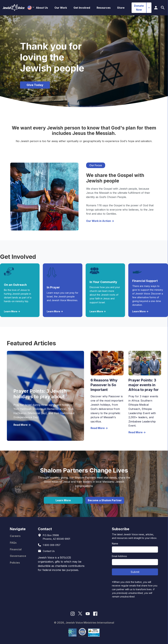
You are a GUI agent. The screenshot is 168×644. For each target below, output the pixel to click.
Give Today (35, 85)
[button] (42, 8)
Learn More (63, 500)
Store (121, 8)
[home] (14, 8)
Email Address (119, 556)
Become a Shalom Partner (105, 500)
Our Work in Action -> (100, 221)
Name (115, 544)
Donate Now (139, 8)
